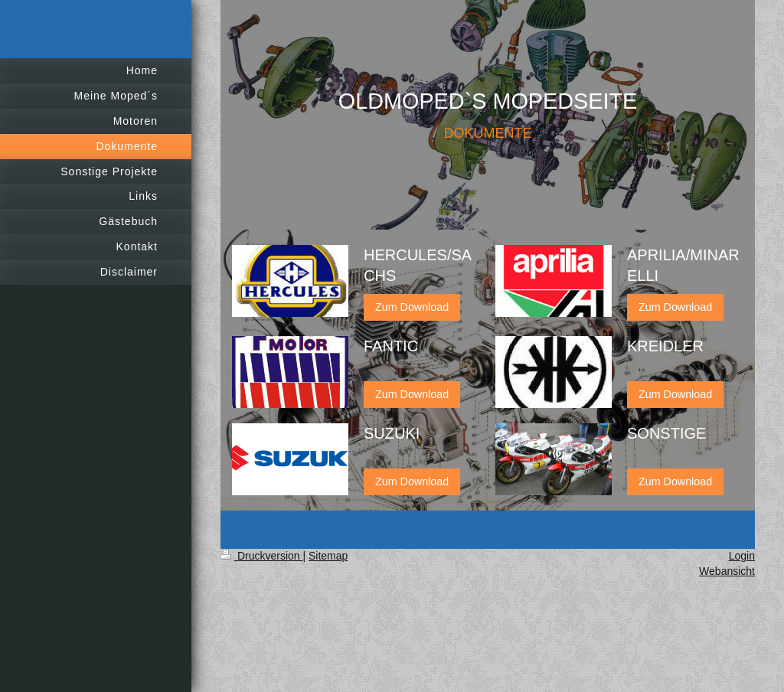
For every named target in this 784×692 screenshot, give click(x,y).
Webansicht (727, 571)
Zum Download (412, 307)
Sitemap (328, 556)
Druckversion (261, 556)
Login (742, 556)
